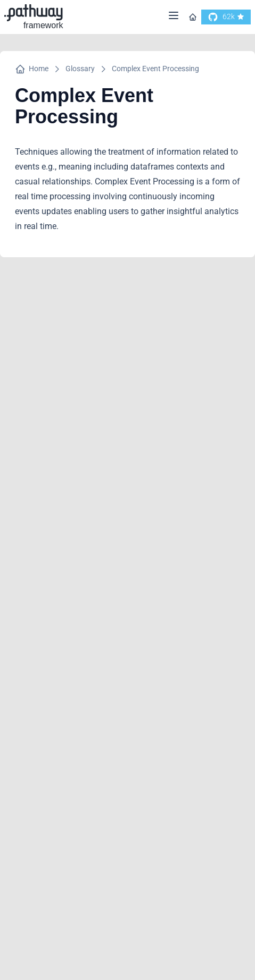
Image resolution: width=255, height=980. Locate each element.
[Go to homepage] (193, 17)
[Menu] (174, 17)
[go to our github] (226, 17)
